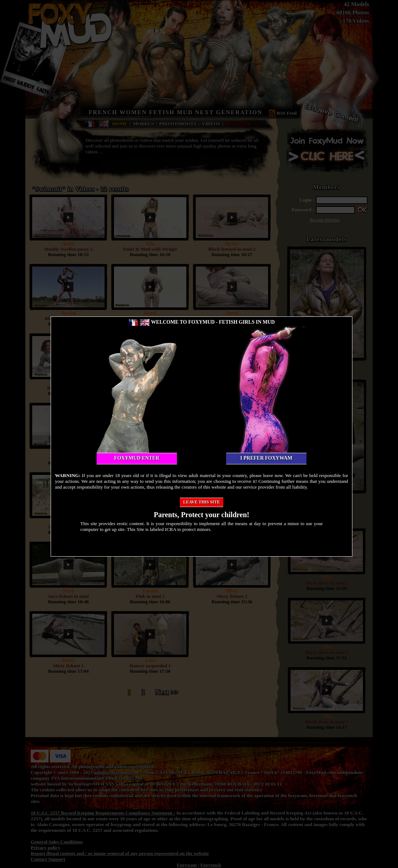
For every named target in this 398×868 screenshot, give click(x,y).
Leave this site (202, 502)
